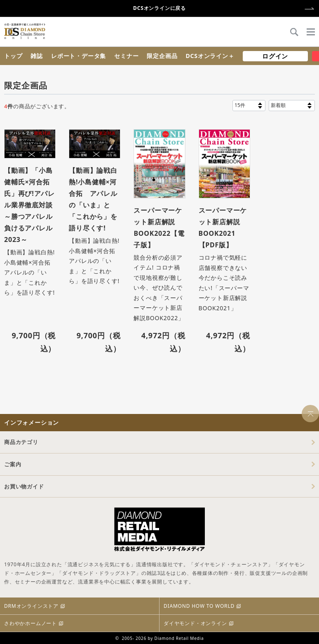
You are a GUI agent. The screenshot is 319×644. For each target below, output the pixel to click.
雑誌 (37, 56)
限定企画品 (162, 56)
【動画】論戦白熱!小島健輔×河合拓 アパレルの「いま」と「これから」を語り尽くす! (93, 199)
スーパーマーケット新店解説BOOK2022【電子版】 (159, 228)
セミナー (126, 56)
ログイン (275, 56)
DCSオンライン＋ (210, 56)
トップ (13, 56)
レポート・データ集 (79, 56)
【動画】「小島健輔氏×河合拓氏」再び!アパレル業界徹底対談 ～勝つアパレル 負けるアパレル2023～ (30, 205)
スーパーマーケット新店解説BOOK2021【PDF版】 (223, 228)
